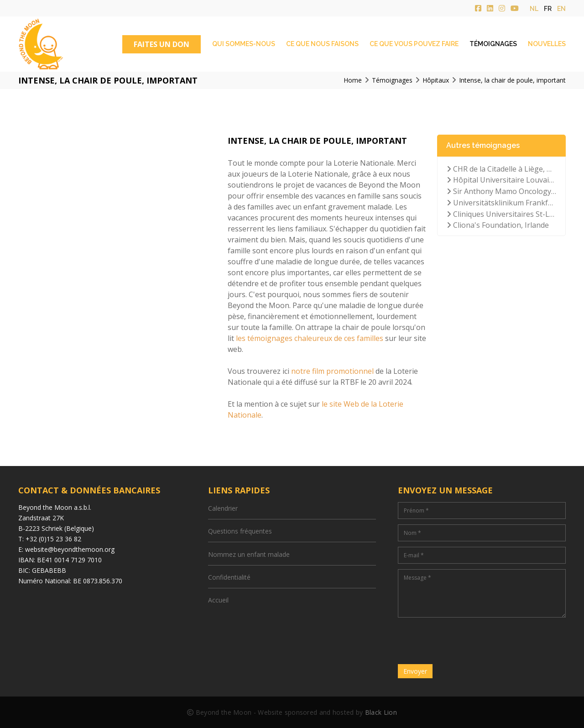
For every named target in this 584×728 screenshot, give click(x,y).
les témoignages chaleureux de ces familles (310, 338)
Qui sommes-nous (244, 44)
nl (534, 9)
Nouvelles (547, 44)
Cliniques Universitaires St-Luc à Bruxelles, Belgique (501, 214)
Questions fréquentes (240, 531)
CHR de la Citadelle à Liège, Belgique (501, 169)
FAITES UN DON (162, 44)
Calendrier (223, 508)
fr (548, 9)
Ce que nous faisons (322, 44)
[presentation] (467, 641)
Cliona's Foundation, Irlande (498, 225)
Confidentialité (229, 577)
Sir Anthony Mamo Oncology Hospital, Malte (501, 191)
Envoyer (415, 671)
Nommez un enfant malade (249, 554)
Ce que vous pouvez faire (414, 44)
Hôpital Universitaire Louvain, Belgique (501, 180)
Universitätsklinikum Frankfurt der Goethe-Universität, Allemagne (501, 203)
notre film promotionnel (332, 371)
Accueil (218, 600)
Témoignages (493, 44)
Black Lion (381, 712)
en (561, 9)
